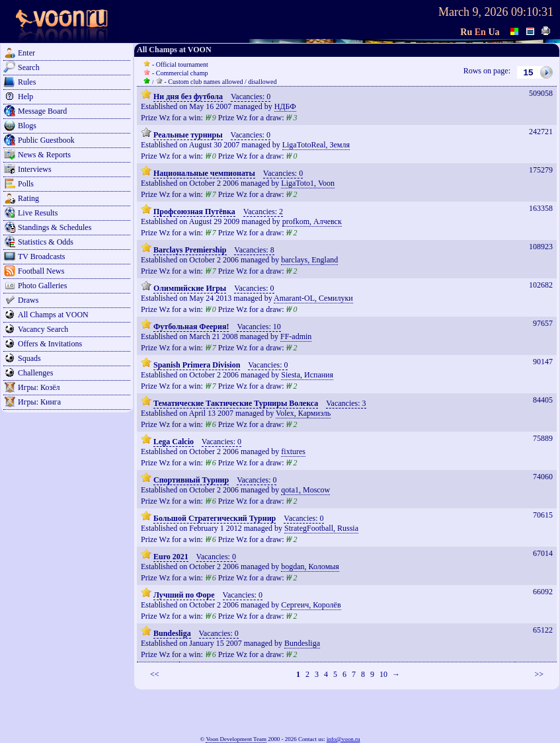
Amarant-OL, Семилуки (313, 298)
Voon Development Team (236, 739)
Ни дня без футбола (188, 97)
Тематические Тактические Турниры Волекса (236, 403)
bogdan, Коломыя (310, 567)
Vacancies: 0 (251, 97)
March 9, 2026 (473, 12)
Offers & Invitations (50, 344)
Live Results (38, 213)
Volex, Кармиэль (303, 413)
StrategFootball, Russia (321, 528)
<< (155, 674)
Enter (26, 53)
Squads (29, 358)
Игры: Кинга (39, 402)
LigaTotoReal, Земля (316, 145)
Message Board (42, 111)
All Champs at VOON (53, 315)
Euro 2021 (171, 557)
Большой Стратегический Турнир (215, 518)
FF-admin (296, 336)
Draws (28, 300)
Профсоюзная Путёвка (194, 212)
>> (539, 674)
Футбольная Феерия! (191, 327)
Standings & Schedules (55, 227)
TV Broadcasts (41, 256)
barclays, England (309, 260)
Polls (26, 184)
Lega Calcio (174, 442)
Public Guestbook (46, 140)
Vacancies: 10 (259, 327)
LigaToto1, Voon (308, 183)
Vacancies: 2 (263, 212)
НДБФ (285, 106)
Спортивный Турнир (191, 480)
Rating (28, 198)
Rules (27, 82)
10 (383, 674)
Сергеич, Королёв (311, 605)
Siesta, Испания (307, 375)
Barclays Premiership (190, 250)
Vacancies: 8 (254, 250)
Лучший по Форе (184, 595)
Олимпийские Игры (190, 288)
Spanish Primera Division (197, 365)
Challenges (35, 373)
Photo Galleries (42, 286)
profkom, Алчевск (312, 221)
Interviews (35, 169)
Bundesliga (172, 633)
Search (29, 67)
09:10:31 (532, 12)
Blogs (27, 126)
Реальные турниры (188, 135)
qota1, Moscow (305, 490)
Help (25, 97)
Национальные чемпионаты (204, 173)
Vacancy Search (43, 329)
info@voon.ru (343, 739)
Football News (41, 271)
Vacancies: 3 (346, 403)
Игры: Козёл (39, 387)
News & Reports (44, 155)
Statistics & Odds (46, 242)
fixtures (293, 451)
